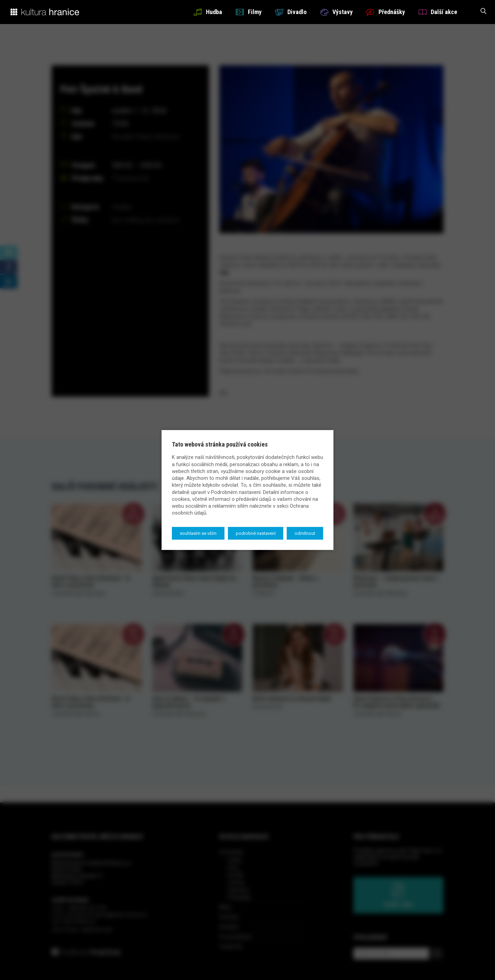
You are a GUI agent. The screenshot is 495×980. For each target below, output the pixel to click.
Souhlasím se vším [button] (198, 533)
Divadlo (291, 12)
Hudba (208, 12)
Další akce (438, 12)
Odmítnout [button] (305, 533)
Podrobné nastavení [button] (256, 533)
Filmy (249, 12)
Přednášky (386, 12)
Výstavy (337, 12)
